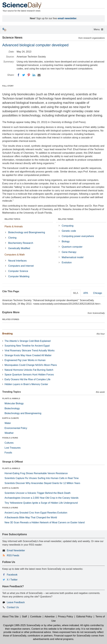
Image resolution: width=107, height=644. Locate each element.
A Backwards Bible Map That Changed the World (31, 517)
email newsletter (67, 18)
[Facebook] (18, 75)
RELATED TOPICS (12, 219)
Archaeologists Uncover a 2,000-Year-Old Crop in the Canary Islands (42, 498)
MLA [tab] (76, 293)
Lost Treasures (13, 448)
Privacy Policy (66, 617)
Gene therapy (69, 252)
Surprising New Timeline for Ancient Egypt (27, 346)
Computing (68, 226)
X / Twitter (12, 580)
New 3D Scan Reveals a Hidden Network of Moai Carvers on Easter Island (45, 522)
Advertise (50, 617)
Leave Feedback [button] (16, 602)
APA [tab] (86, 293)
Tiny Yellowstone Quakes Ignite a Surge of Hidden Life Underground (41, 503)
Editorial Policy (84, 617)
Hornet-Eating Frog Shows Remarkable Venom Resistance (36, 473)
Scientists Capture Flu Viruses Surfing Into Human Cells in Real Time (42, 478)
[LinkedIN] (34, 75)
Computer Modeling (19, 276)
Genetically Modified (19, 248)
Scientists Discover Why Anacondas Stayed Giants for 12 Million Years (42, 483)
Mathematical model (73, 257)
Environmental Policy (16, 428)
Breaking (7, 334)
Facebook (12, 575)
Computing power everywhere (78, 236)
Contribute (36, 617)
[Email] (39, 75)
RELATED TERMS (66, 219)
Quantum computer (72, 247)
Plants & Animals (14, 226)
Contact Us (13, 607)
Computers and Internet (21, 266)
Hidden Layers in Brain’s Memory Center (26, 384)
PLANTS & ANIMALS (11, 399)
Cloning (12, 238)
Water (8, 423)
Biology (66, 241)
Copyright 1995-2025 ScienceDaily (22, 625)
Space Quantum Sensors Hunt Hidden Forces (29, 375)
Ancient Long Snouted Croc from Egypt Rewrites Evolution (36, 513)
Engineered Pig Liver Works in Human (25, 360)
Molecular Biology (14, 403)
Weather (9, 433)
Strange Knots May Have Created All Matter (28, 355)
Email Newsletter (16, 550)
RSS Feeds (13, 555)
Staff (24, 617)
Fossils (8, 453)
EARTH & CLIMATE (11, 418)
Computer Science (18, 271)
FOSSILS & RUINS (10, 438)
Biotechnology (12, 408)
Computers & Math (15, 255)
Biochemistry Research (21, 243)
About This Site (10, 617)
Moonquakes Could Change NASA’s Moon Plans (31, 365)
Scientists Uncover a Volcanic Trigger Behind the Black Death (38, 493)
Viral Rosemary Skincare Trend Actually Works (30, 351)
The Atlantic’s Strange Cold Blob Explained (28, 341)
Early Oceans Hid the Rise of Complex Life (27, 379)
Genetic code (69, 231)
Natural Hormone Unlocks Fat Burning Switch (29, 370)
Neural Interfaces (17, 261)
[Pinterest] (29, 75)
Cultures (9, 443)
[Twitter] (24, 75)
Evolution (67, 262)
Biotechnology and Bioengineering (27, 232)
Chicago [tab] (98, 293)
